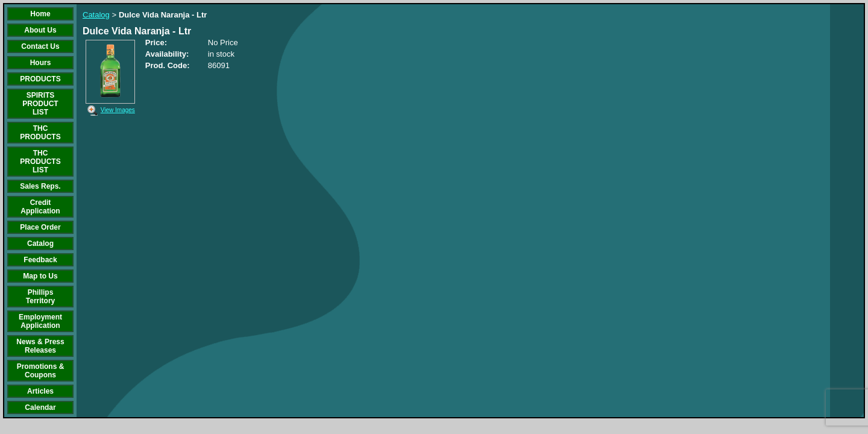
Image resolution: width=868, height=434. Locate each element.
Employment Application (40, 321)
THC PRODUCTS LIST (40, 162)
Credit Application (40, 207)
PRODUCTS (40, 79)
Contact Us (40, 46)
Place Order (40, 227)
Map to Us (40, 276)
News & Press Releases (40, 346)
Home (40, 14)
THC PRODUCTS (40, 133)
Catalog (40, 244)
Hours (41, 63)
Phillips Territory (40, 297)
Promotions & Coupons (41, 371)
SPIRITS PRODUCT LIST (40, 104)
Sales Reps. (40, 186)
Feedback (40, 260)
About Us (40, 30)
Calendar (40, 407)
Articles (40, 391)
